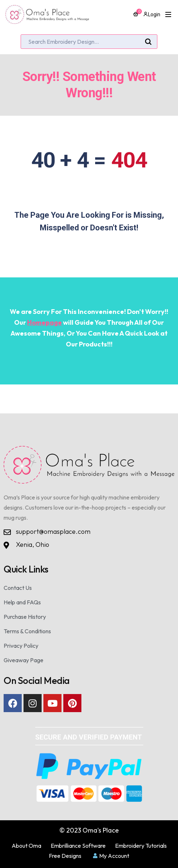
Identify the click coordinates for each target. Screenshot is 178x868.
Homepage (44, 322)
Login (152, 14)
